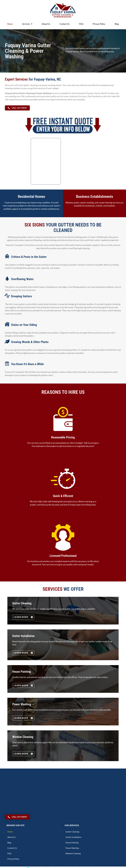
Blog (117, 24)
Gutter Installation (73, 837)
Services (27, 24)
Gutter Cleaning (72, 832)
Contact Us (65, 24)
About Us (46, 24)
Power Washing (72, 848)
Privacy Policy (99, 24)
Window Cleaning (73, 853)
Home (10, 24)
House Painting (72, 842)
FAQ (81, 24)
